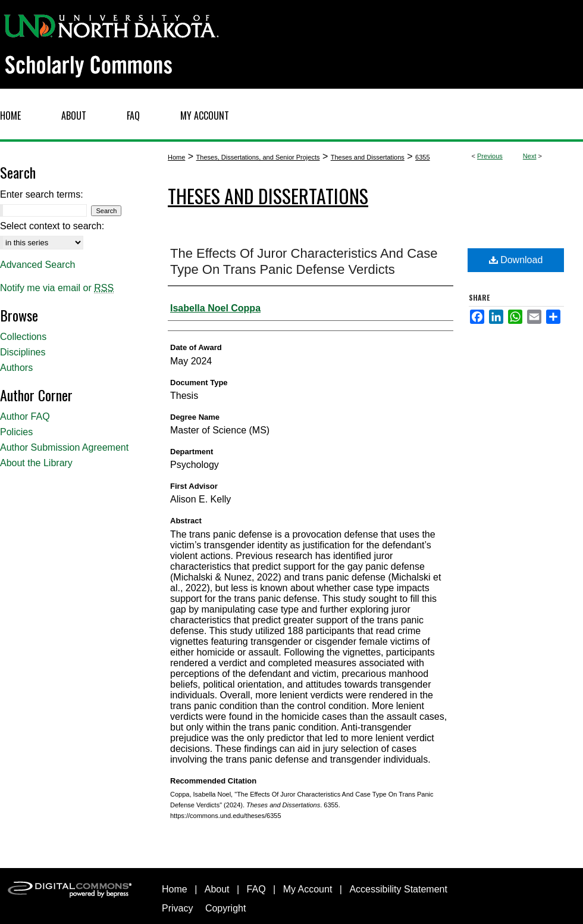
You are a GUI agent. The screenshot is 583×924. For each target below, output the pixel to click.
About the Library (36, 463)
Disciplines (23, 352)
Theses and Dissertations (368, 157)
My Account (308, 889)
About (217, 889)
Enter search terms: (42, 194)
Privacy (177, 908)
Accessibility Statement (398, 889)
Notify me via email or (57, 288)
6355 (422, 157)
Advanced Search (37, 265)
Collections (23, 337)
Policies (16, 432)
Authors (16, 368)
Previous (490, 156)
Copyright (225, 908)
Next (530, 156)
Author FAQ (25, 416)
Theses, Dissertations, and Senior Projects (258, 157)
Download (516, 260)
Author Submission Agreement (64, 447)
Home (176, 157)
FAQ (256, 889)
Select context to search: (52, 226)
